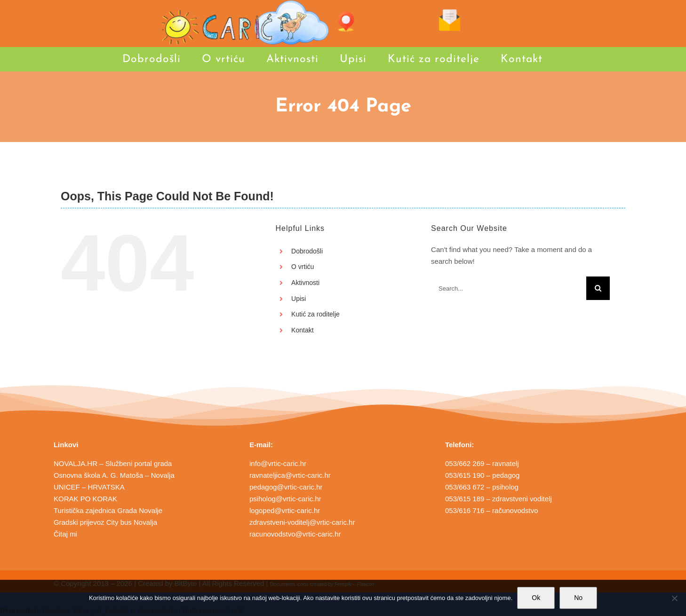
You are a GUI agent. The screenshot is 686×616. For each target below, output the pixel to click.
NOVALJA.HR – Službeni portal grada (113, 463)
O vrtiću (303, 267)
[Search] (598, 288)
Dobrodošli (307, 251)
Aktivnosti (305, 283)
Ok (536, 598)
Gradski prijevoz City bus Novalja (105, 522)
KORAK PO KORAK (85, 499)
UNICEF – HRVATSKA (89, 487)
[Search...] (509, 288)
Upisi (299, 299)
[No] (674, 598)
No (578, 598)
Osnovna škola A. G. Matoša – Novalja (114, 475)
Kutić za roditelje (315, 314)
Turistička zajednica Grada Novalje (108, 510)
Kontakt (302, 330)
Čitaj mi (65, 534)
